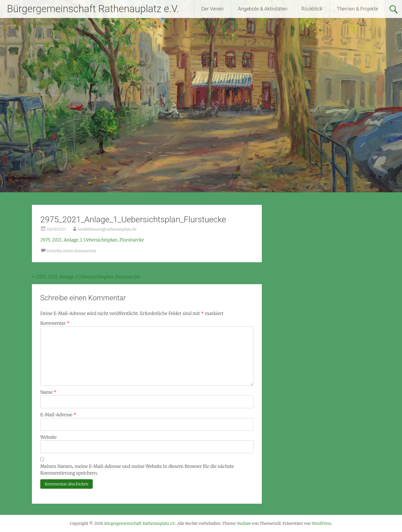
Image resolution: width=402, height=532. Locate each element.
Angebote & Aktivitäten (263, 9)
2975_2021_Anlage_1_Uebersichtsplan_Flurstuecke (92, 240)
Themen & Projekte (357, 9)
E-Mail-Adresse (58, 415)
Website (48, 437)
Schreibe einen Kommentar (71, 251)
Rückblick (312, 9)
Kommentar (55, 323)
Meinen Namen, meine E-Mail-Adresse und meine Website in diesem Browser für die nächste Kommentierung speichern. (137, 470)
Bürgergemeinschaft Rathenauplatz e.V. (93, 9)
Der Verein (213, 9)
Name (48, 392)
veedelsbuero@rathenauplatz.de (107, 229)
